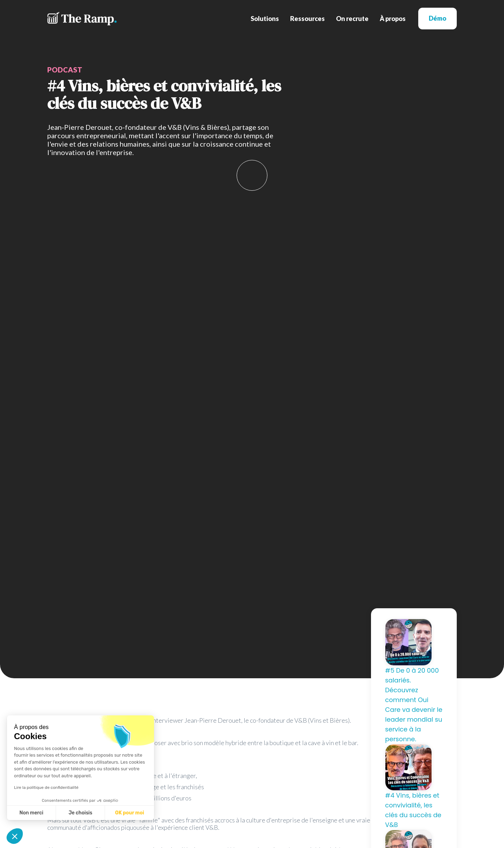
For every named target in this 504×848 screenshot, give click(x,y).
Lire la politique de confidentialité (46, 787)
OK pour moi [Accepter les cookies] (130, 813)
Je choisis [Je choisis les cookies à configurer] (80, 813)
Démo (437, 18)
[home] (82, 19)
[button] (265, 19)
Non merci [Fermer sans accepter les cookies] (31, 813)
